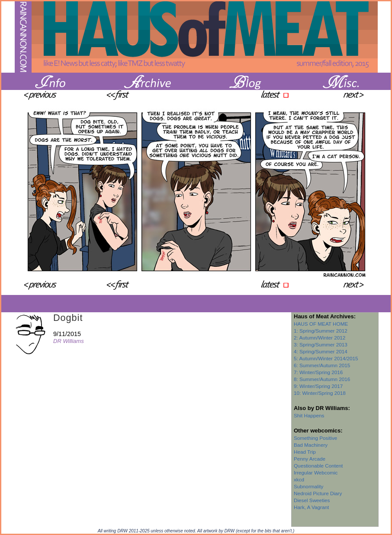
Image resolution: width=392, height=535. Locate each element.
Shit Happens (309, 415)
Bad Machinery (311, 445)
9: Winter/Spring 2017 (318, 386)
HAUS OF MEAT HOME (321, 324)
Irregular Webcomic (316, 473)
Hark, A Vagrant (311, 507)
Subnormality (308, 486)
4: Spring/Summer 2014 (321, 351)
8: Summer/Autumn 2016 (322, 379)
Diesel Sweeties (312, 500)
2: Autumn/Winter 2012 (320, 338)
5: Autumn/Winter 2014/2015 (326, 358)
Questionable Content (318, 466)
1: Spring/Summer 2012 (321, 331)
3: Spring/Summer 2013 (321, 344)
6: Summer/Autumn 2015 (322, 365)
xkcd (299, 479)
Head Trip (305, 452)
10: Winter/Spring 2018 (320, 393)
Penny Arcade (310, 459)
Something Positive (315, 438)
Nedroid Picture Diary (318, 493)
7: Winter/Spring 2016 (318, 372)
